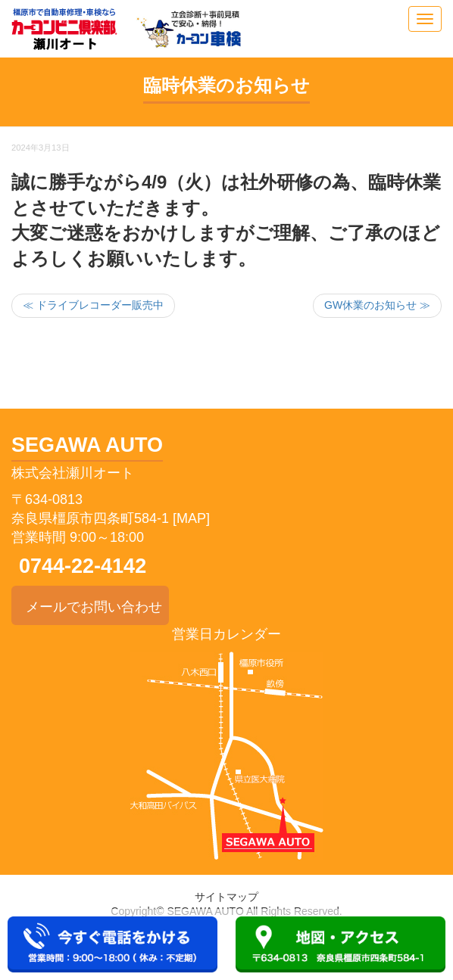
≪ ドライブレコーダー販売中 (93, 305)
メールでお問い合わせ (90, 605)
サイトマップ (227, 897)
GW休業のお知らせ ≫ (377, 305)
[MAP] (191, 518)
